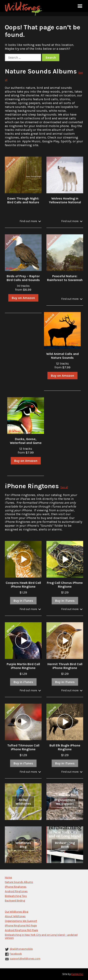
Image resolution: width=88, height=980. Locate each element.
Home (8, 877)
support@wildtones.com (25, 959)
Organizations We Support (65, 802)
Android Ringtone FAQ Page (21, 930)
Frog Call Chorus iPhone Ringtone (65, 585)
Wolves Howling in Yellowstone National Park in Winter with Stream (65, 204)
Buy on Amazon (23, 298)
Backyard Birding (15, 901)
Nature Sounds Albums (41, 71)
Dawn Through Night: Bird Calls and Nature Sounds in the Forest (23, 202)
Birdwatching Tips (16, 896)
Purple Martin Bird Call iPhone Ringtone (23, 666)
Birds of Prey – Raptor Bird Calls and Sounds (23, 278)
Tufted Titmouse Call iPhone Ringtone (23, 747)
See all (64, 487)
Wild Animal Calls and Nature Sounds (62, 356)
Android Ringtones (16, 891)
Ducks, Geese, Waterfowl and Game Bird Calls (26, 443)
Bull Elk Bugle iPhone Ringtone (65, 747)
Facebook (16, 954)
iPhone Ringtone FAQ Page (21, 926)
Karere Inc (77, 974)
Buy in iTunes (23, 601)
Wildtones (24, 9)
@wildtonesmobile (21, 949)
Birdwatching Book (65, 845)
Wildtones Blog (23, 845)
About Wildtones (23, 802)
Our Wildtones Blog (17, 912)
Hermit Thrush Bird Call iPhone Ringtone (65, 666)
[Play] (23, 559)
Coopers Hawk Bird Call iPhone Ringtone (23, 585)
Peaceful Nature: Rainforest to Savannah (65, 278)
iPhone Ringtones (32, 486)
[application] (23, 559)
